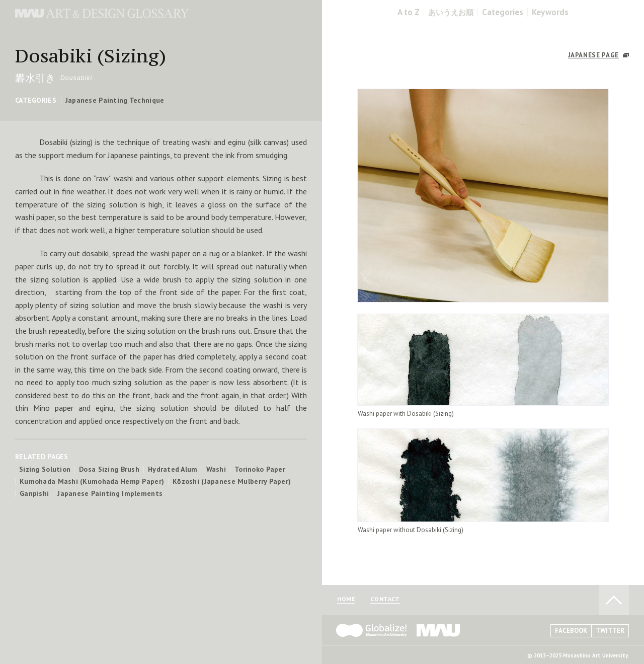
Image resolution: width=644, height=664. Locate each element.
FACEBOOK (571, 631)
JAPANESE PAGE (593, 55)
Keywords (550, 12)
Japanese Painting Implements (110, 493)
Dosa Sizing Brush (109, 469)
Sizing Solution (45, 469)
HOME (346, 599)
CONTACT (385, 599)
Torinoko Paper (260, 469)
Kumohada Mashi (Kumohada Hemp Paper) (92, 481)
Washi (216, 469)
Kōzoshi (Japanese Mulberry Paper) (232, 481)
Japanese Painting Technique (115, 100)
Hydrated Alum (173, 469)
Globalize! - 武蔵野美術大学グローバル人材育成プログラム (371, 630)
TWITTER (610, 631)
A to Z (409, 12)
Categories (503, 12)
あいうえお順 (451, 12)
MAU (439, 630)
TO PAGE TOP (614, 600)
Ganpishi (34, 493)
